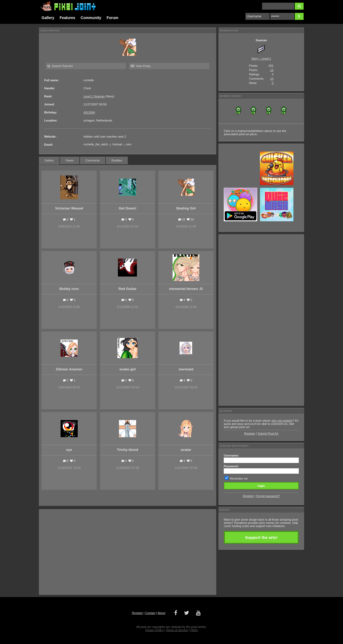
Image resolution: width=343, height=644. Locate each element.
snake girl (128, 369)
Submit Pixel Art (268, 433)
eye (69, 450)
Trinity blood (127, 450)
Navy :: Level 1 (261, 58)
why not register (282, 421)
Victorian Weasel (69, 208)
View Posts (141, 66)
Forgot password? (268, 496)
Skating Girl (186, 208)
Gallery (48, 18)
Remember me (239, 479)
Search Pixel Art (60, 66)
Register (250, 433)
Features (67, 18)
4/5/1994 (89, 112)
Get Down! (128, 208)
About (161, 613)
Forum (113, 18)
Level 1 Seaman (94, 96)
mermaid (186, 369)
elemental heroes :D (186, 289)
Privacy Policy (154, 630)
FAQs (194, 630)
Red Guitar (127, 289)
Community (91, 18)
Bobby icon (69, 289)
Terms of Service (177, 630)
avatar (186, 450)
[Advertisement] (128, 552)
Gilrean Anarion (69, 369)
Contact (150, 613)
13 (272, 70)
